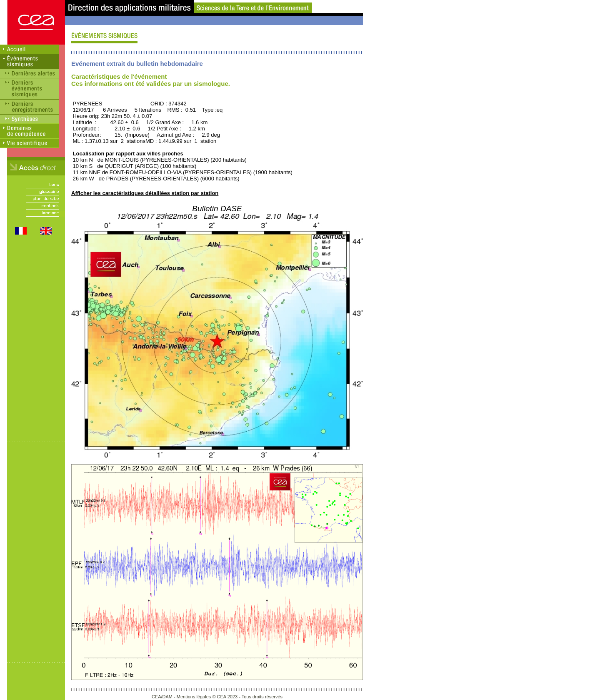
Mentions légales (194, 697)
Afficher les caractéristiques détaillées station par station (145, 193)
